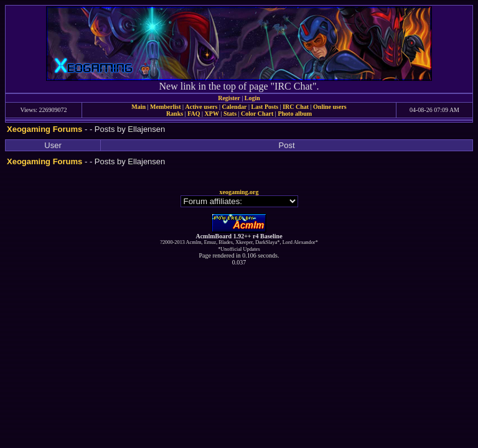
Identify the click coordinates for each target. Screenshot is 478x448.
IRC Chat (296, 107)
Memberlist (165, 107)
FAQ (194, 114)
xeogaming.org (239, 192)
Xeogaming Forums (45, 129)
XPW (212, 114)
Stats (230, 114)
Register (229, 98)
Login (252, 98)
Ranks (175, 114)
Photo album (295, 114)
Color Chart (257, 114)
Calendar (234, 107)
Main (138, 107)
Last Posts (265, 107)
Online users (330, 107)
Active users (202, 107)
